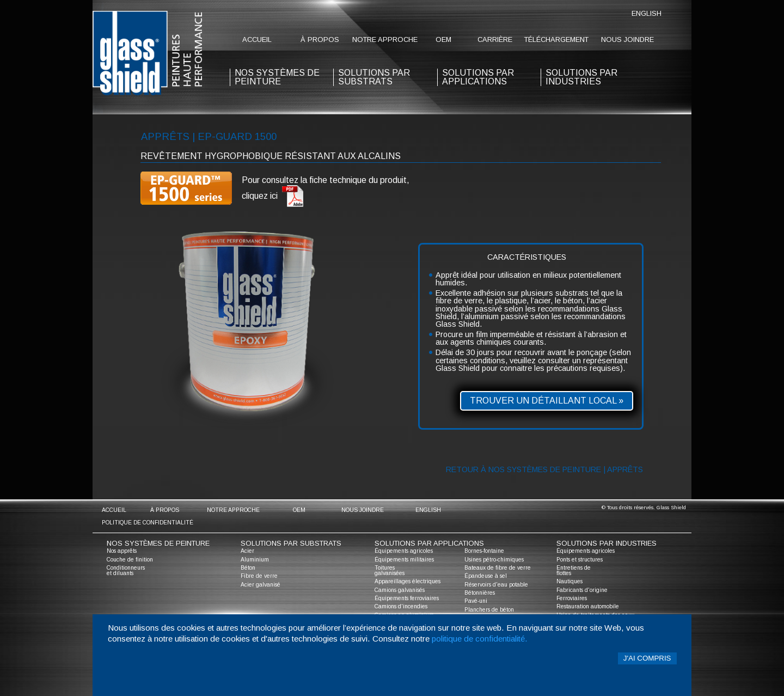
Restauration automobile (588, 606)
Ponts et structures (580, 560)
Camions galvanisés (400, 590)
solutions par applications (478, 77)
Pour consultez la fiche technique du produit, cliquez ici (326, 192)
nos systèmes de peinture (277, 77)
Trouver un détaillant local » (547, 401)
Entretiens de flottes (574, 570)
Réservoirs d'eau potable (496, 585)
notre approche (385, 39)
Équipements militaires (404, 560)
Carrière (495, 39)
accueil (257, 39)
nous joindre (627, 39)
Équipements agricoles (404, 551)
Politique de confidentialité (148, 523)
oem (443, 39)
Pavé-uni (476, 601)
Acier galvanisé (261, 585)
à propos (320, 39)
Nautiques (569, 581)
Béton (248, 568)
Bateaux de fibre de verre (498, 568)
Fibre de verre (259, 576)
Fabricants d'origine (582, 590)
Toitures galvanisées (390, 570)
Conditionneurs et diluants (126, 570)
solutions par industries (581, 77)
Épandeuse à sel (486, 576)
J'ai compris (647, 658)
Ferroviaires (572, 598)
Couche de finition (130, 560)
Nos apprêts (122, 551)
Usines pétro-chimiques (494, 560)
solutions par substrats (374, 77)
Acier (247, 551)
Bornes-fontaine (484, 551)
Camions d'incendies (401, 606)
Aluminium (255, 560)
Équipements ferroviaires (407, 598)
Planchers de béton (489, 610)
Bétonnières (480, 593)
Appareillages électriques (408, 581)
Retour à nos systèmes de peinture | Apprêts (544, 469)
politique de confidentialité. (480, 639)
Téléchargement (556, 39)
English (647, 13)
